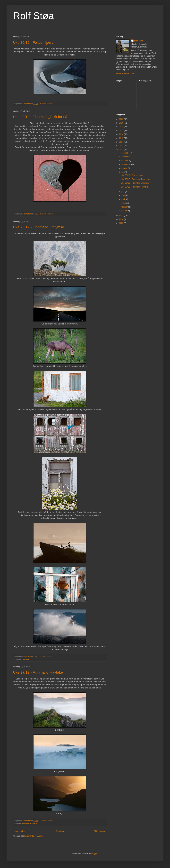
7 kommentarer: (47, 821)
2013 (122, 146)
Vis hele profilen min (125, 73)
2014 (122, 142)
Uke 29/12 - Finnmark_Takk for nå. (41, 117)
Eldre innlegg (100, 831)
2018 (122, 127)
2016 (122, 134)
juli (123, 172)
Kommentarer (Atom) (34, 836)
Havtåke (34, 823)
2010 (122, 219)
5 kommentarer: (47, 214)
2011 (122, 215)
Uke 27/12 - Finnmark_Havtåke (38, 672)
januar (124, 211)
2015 (122, 138)
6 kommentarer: (47, 104)
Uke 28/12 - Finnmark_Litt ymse (39, 227)
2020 (122, 119)
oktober (125, 161)
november (126, 157)
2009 (122, 223)
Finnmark (26, 659)
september (126, 164)
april (124, 199)
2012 (122, 150)
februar (125, 207)
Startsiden (60, 831)
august (125, 168)
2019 (122, 123)
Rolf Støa (34, 16)
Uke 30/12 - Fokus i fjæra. (34, 43)
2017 (122, 131)
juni (123, 192)
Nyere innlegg (20, 831)
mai (123, 195)
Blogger (95, 853)
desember (126, 153)
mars (124, 203)
